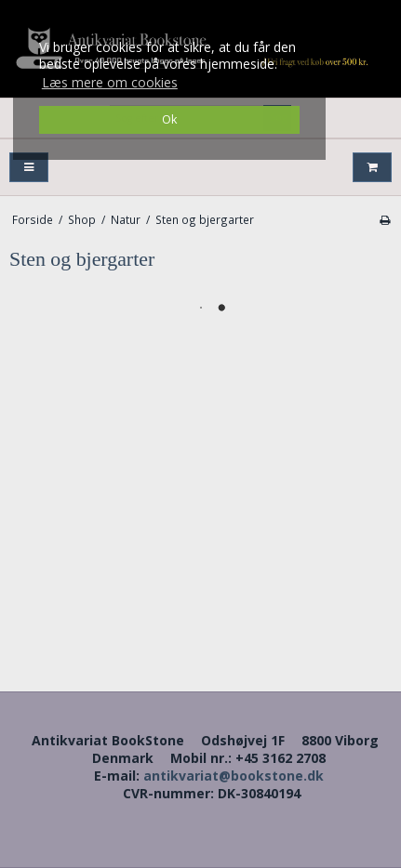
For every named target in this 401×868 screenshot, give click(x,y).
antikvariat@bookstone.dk (234, 776)
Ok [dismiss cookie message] (169, 119)
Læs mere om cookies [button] (110, 82)
